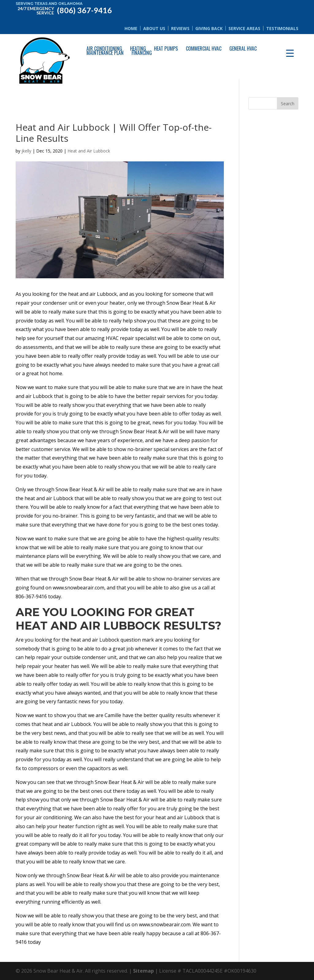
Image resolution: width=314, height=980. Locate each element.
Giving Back (209, 28)
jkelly (26, 151)
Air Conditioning (104, 48)
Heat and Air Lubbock (89, 151)
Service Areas (244, 28)
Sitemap (144, 971)
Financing (142, 53)
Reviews (180, 28)
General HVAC (243, 48)
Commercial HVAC (204, 48)
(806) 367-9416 (64, 10)
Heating (138, 48)
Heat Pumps (166, 48)
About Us (154, 28)
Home (131, 28)
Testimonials (282, 28)
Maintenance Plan (105, 53)
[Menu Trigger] (290, 53)
